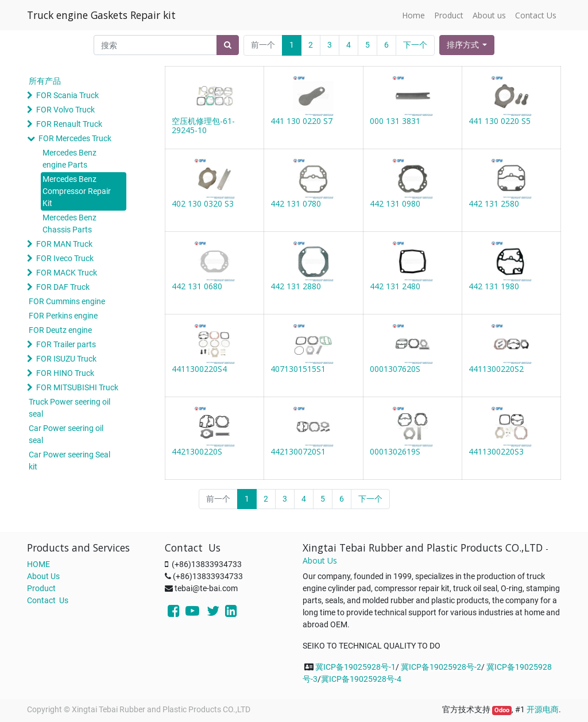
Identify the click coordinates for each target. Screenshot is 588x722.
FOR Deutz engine (60, 330)
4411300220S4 (199, 369)
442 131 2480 (395, 286)
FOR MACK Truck (67, 273)
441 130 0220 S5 (500, 121)
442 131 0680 (197, 286)
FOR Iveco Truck (65, 258)
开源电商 (543, 709)
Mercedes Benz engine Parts (69, 159)
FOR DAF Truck (63, 287)
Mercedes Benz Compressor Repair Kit (77, 191)
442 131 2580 (494, 203)
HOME (38, 564)
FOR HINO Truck (65, 373)
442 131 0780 (296, 203)
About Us (43, 576)
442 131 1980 (494, 286)
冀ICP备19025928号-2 (441, 667)
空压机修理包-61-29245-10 (203, 126)
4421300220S (197, 451)
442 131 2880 (296, 286)
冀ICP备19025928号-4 (361, 679)
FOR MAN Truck (64, 244)
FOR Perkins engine (63, 316)
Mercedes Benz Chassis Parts (69, 224)
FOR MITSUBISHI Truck (77, 387)
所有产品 (45, 81)
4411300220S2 (496, 369)
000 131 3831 (395, 121)
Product (41, 588)
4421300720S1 (298, 451)
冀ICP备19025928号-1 (355, 667)
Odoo (502, 710)
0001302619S (395, 451)
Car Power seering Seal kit (69, 461)
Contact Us (48, 600)
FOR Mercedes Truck (75, 138)
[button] (467, 45)
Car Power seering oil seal (66, 434)
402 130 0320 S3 (203, 203)
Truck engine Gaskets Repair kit (101, 15)
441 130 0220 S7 (301, 121)
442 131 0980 (395, 203)
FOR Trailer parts (66, 344)
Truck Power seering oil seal (69, 408)
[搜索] (228, 45)
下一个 (415, 45)
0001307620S (395, 369)
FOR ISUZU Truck (66, 359)
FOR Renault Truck (69, 124)
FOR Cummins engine (67, 301)
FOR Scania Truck (67, 95)
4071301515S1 (298, 369)
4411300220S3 (496, 451)
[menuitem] (413, 15)
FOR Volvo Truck (65, 110)
